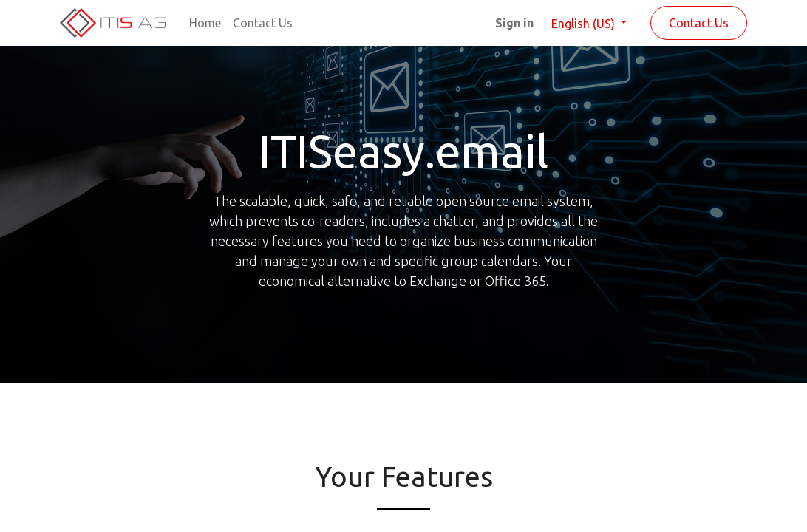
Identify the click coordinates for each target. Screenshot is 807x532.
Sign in (514, 23)
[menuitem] (205, 23)
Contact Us (699, 23)
